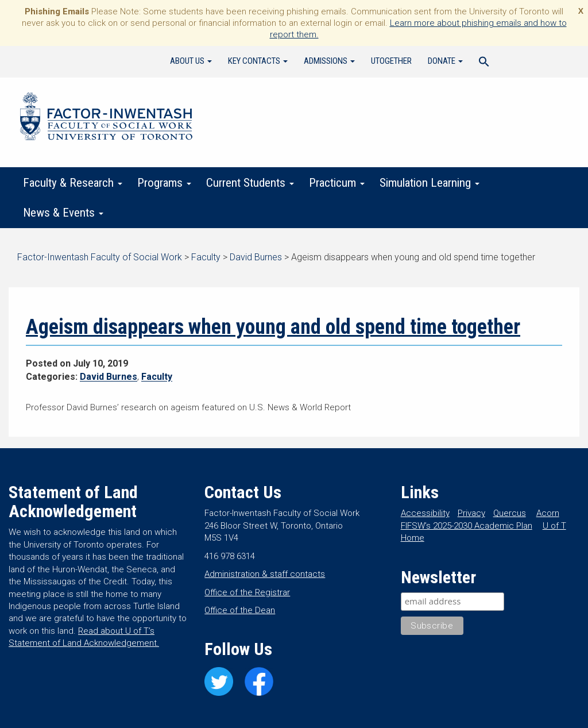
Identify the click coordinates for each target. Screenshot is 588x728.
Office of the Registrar (247, 592)
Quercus (510, 513)
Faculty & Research (73, 183)
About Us (191, 61)
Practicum (337, 183)
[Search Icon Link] (484, 63)
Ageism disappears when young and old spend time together (273, 327)
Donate (445, 61)
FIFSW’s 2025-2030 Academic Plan (467, 526)
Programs (164, 183)
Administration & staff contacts (265, 574)
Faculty (157, 377)
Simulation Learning (430, 183)
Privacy (471, 513)
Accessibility (425, 513)
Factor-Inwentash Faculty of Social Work (106, 118)
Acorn (548, 513)
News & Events (63, 213)
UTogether (391, 61)
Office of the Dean (240, 610)
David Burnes (109, 377)
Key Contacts (258, 61)
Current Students (250, 183)
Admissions (329, 61)
